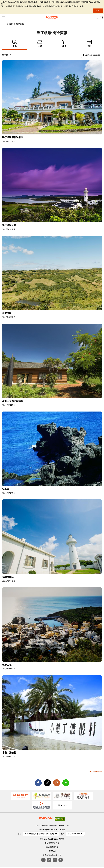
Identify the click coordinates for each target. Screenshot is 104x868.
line (66, 783)
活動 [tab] (89, 44)
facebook (38, 783)
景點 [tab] (15, 44)
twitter (47, 783)
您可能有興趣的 (102, 17)
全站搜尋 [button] (97, 17)
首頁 (4, 24)
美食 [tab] (64, 44)
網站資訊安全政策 (52, 843)
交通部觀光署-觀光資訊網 (52, 17)
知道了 (98, 11)
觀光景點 (20, 24)
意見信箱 (52, 851)
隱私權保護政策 (52, 847)
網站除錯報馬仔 (95, 772)
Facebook (43, 860)
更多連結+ (62, 805)
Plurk (57, 783)
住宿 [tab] (40, 44)
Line (55, 860)
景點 (11, 24)
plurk (61, 860)
